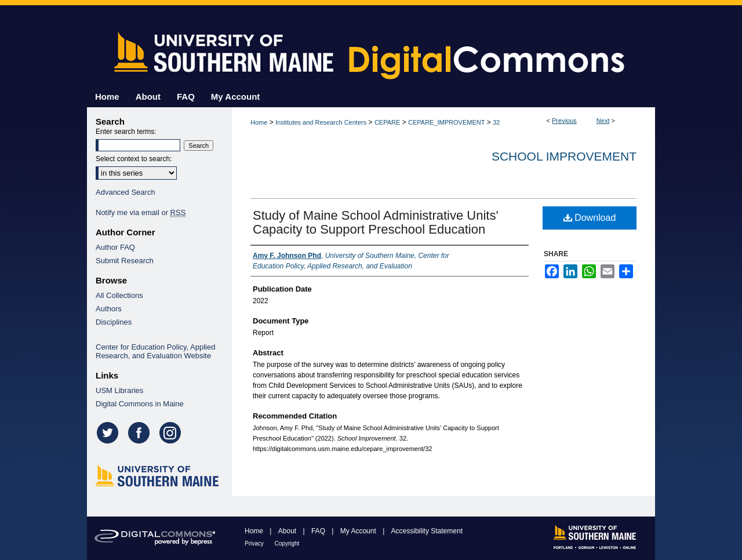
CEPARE (387, 122)
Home (259, 122)
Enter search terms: (126, 132)
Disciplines (114, 322)
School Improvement (564, 156)
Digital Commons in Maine (140, 404)
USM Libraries (119, 390)
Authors (109, 309)
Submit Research (125, 261)
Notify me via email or (141, 212)
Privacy (255, 543)
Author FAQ (115, 247)
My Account (359, 531)
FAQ (319, 531)
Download (590, 218)
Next (603, 121)
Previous (564, 121)
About (288, 531)
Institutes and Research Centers (321, 122)
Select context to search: (134, 159)
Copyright (287, 543)
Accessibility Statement (427, 531)
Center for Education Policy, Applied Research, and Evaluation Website (155, 351)
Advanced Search (126, 192)
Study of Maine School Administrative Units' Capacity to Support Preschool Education (376, 222)
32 (496, 122)
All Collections (119, 295)
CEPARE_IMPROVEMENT (446, 122)
